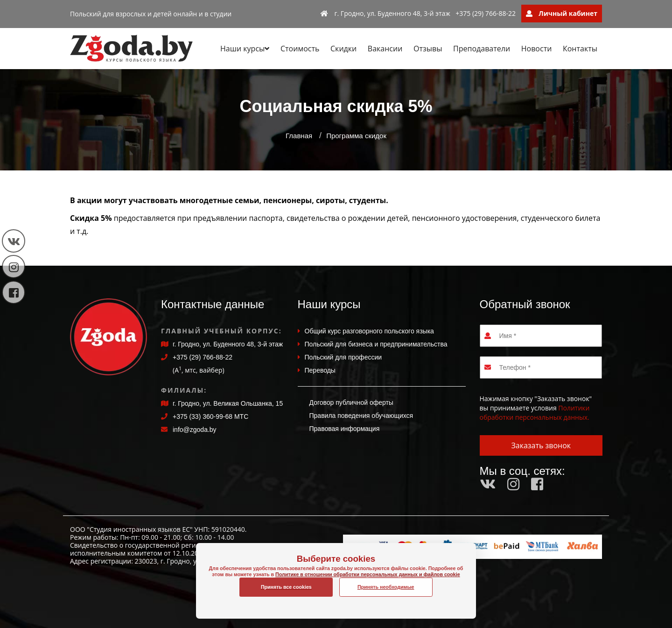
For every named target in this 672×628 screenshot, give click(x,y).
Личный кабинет (562, 13)
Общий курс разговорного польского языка (369, 331)
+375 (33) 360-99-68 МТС (210, 416)
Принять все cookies (286, 587)
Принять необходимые (386, 587)
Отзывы (428, 49)
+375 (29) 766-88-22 (486, 13)
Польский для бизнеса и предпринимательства (376, 344)
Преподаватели (482, 49)
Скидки (343, 49)
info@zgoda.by (195, 430)
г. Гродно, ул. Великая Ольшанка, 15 (228, 403)
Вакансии (385, 49)
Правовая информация (345, 429)
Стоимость (300, 49)
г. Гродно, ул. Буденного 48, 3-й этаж (385, 13)
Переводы (320, 370)
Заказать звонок (541, 445)
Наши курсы (245, 49)
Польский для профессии (343, 357)
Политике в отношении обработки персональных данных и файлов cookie (336, 584)
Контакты (580, 49)
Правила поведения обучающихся (361, 416)
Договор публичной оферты (351, 402)
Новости (537, 49)
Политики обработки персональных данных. (535, 413)
